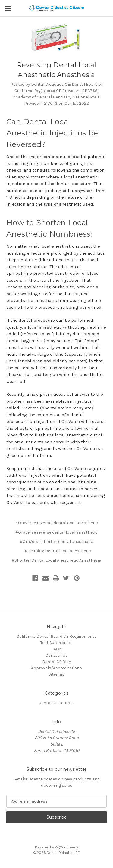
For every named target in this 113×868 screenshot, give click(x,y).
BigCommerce (67, 847)
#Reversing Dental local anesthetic (56, 551)
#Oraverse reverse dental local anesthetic (56, 532)
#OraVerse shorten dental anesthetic (56, 542)
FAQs (56, 649)
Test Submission (56, 643)
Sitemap (57, 674)
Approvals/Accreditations (56, 668)
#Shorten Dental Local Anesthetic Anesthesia (56, 560)
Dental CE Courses (56, 703)
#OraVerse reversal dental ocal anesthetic (57, 523)
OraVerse (30, 408)
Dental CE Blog (57, 662)
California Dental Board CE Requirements (57, 636)
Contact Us (57, 655)
